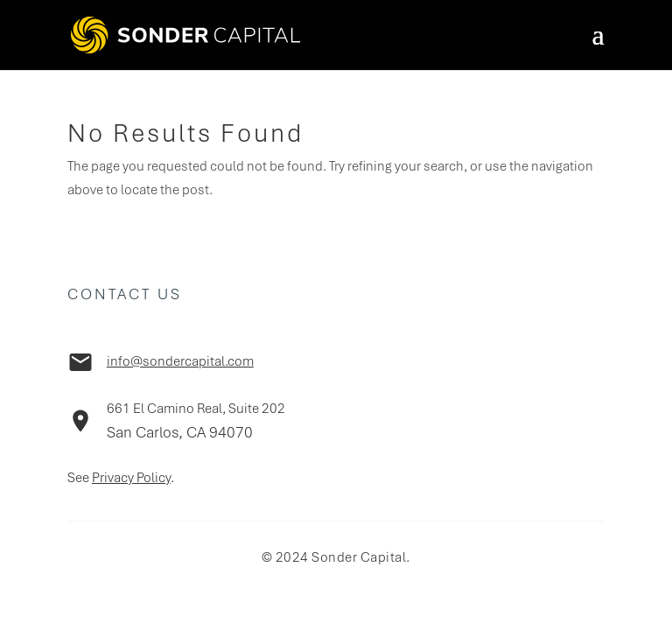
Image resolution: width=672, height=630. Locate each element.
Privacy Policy (131, 478)
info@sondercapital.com (180, 361)
